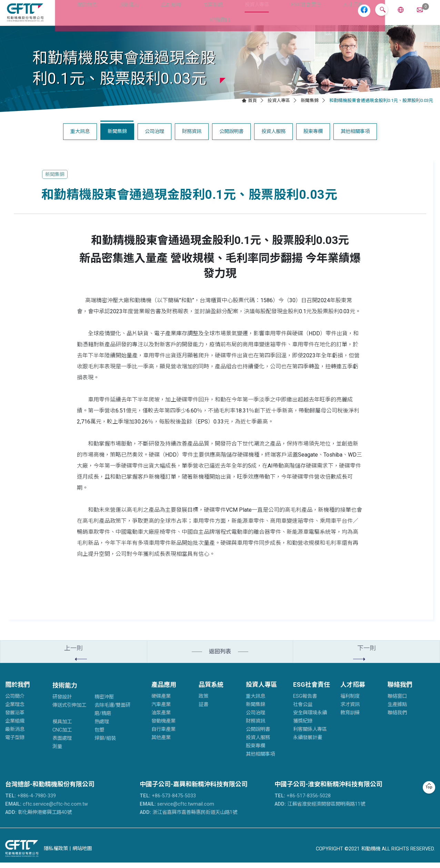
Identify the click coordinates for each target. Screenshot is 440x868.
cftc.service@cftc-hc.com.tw (47, 810)
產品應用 (154, 15)
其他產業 (161, 743)
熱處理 (102, 727)
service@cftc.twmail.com (177, 810)
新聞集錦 (310, 106)
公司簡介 (15, 702)
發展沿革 (15, 718)
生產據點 (397, 710)
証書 (203, 710)
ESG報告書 (305, 702)
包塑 (99, 736)
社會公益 (303, 710)
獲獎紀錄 (303, 727)
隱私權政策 (56, 854)
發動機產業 (163, 727)
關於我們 (78, 15)
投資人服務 (273, 137)
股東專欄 (313, 137)
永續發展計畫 (308, 743)
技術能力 (116, 15)
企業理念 (15, 710)
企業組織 (15, 727)
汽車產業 (161, 710)
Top (429, 787)
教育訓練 (350, 718)
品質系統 (193, 15)
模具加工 (62, 727)
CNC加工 (62, 736)
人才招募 (324, 15)
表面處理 (62, 744)
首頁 (252, 106)
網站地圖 (82, 854)
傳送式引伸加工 (69, 711)
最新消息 (15, 735)
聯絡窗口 (397, 702)
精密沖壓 (104, 702)
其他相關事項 (355, 137)
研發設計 (62, 702)
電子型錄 (15, 743)
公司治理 (154, 137)
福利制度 (350, 702)
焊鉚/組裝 (105, 744)
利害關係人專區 (310, 735)
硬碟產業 (161, 702)
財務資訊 (192, 137)
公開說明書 (231, 137)
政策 (203, 702)
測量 (57, 752)
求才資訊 (350, 710)
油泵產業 (161, 718)
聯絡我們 (400, 690)
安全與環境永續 (310, 718)
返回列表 (220, 657)
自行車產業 (163, 735)
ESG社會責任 (280, 15)
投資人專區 (234, 15)
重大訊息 (80, 137)
